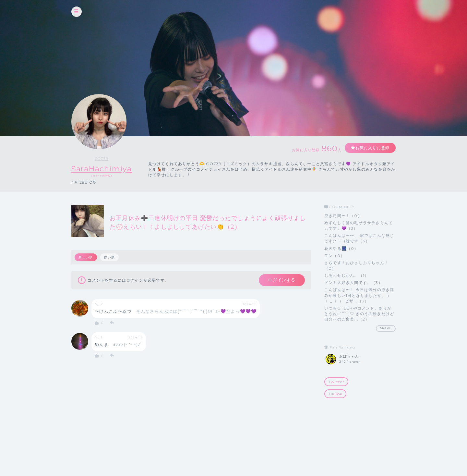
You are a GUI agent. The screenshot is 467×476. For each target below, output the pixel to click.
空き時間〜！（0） (343, 216)
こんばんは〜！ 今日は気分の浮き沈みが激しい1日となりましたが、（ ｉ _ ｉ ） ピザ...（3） (359, 295)
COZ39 (103, 159)
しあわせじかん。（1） (347, 275)
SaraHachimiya (103, 169)
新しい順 (86, 257)
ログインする (281, 280)
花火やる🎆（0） (341, 248)
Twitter (336, 382)
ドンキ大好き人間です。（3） (353, 282)
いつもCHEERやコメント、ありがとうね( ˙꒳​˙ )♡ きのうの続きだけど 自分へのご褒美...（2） (359, 314)
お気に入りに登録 (372, 148)
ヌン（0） (335, 256)
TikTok (335, 394)
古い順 (110, 257)
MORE (386, 328)
